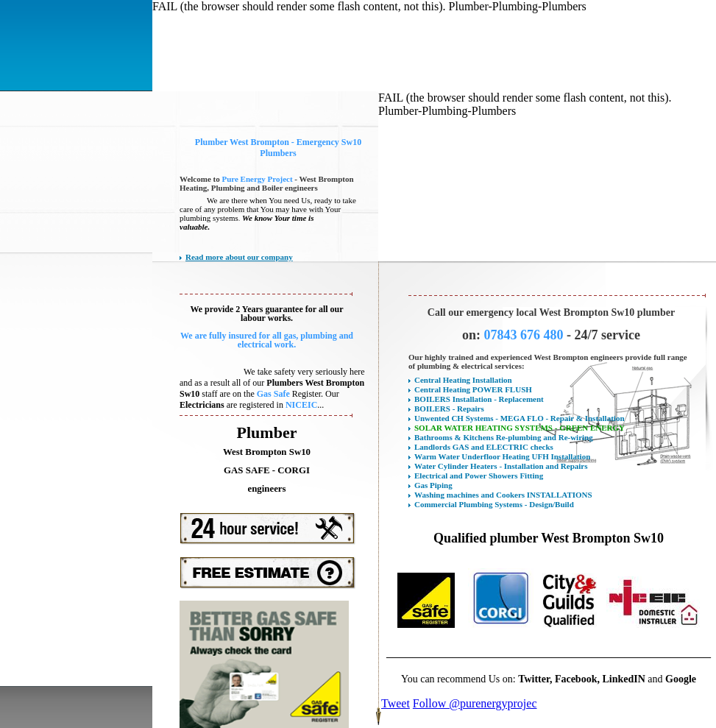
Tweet (396, 703)
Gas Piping (433, 485)
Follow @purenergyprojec (475, 703)
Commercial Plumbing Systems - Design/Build (494, 504)
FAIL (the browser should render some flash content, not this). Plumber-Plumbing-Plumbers (369, 6)
